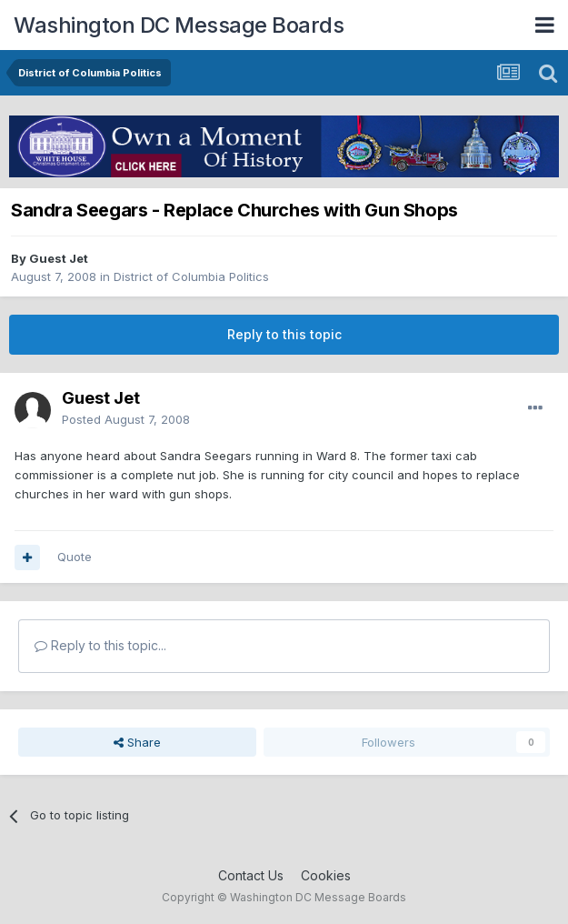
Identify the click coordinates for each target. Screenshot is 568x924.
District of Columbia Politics (191, 276)
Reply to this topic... (100, 645)
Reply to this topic (284, 334)
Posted (126, 419)
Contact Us (251, 875)
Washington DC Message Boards (179, 25)
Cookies (326, 875)
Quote (75, 557)
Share (137, 742)
